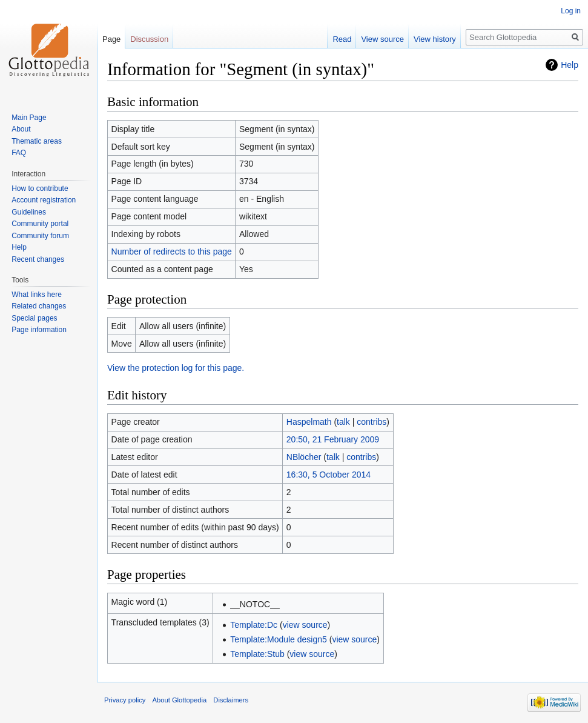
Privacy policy (125, 700)
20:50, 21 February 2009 (333, 439)
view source (305, 625)
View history (435, 39)
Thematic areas (37, 141)
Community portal (40, 224)
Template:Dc (254, 625)
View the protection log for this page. (176, 368)
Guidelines (29, 212)
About (21, 129)
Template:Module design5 (279, 639)
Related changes (39, 306)
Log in (571, 11)
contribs (372, 422)
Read (342, 39)
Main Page (29, 118)
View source (382, 39)
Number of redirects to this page (172, 252)
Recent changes (38, 259)
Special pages (34, 318)
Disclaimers (231, 700)
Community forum (40, 236)
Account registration (44, 200)
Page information (39, 330)
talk (343, 422)
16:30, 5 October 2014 (329, 475)
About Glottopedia (180, 700)
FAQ (19, 153)
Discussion (149, 39)
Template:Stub (257, 654)
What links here (37, 295)
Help (570, 65)
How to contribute (40, 188)
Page (111, 39)
